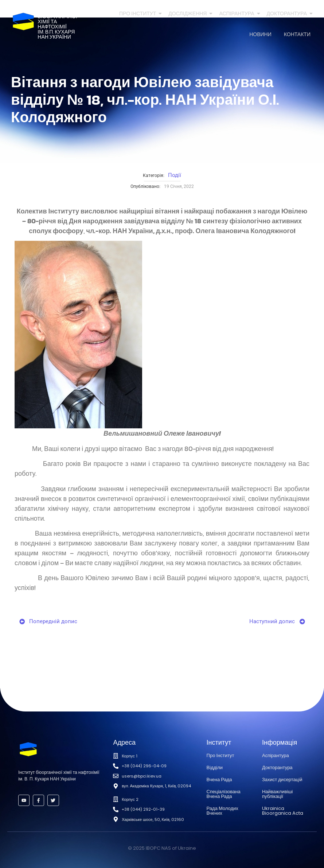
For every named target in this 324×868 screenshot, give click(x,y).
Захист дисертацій (282, 780)
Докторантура (288, 14)
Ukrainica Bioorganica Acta (283, 811)
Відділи (215, 767)
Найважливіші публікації (278, 794)
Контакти (297, 34)
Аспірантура (238, 14)
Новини (260, 34)
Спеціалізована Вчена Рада (224, 794)
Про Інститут (139, 14)
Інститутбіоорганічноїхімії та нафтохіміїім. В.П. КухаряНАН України (57, 24)
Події (175, 175)
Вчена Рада (219, 780)
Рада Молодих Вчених (222, 811)
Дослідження (189, 14)
